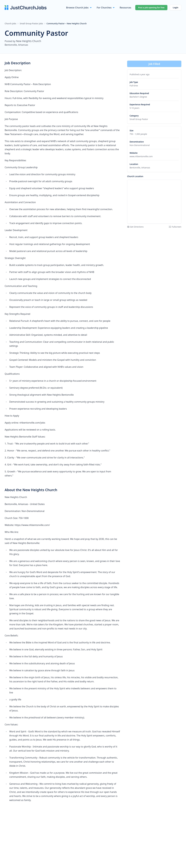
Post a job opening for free (151, 7)
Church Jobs (10, 23)
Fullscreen (175, 227)
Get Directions (135, 227)
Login (176, 7)
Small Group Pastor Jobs (31, 23)
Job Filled (154, 64)
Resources (125, 8)
